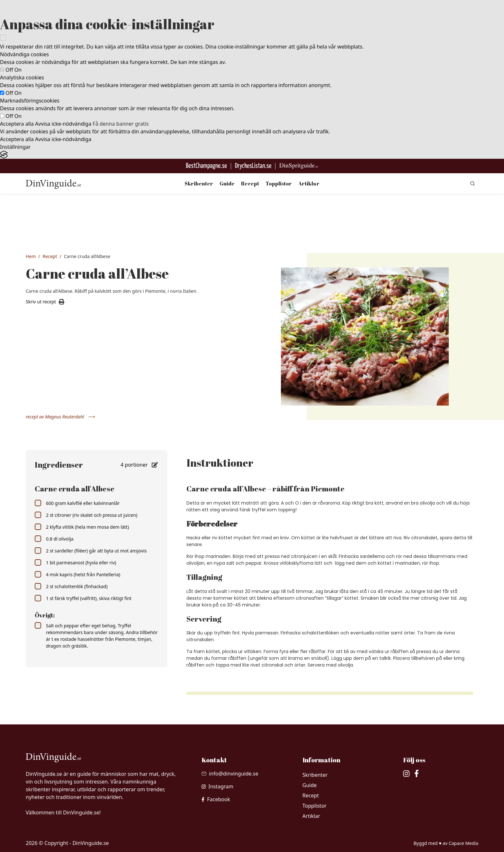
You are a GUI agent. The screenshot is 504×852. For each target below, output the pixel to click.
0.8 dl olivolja (54, 539)
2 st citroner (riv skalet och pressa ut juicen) (86, 515)
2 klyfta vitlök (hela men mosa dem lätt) (82, 527)
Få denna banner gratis (121, 124)
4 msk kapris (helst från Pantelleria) (77, 574)
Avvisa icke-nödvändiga (63, 124)
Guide (227, 184)
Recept (250, 184)
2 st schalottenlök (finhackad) (71, 586)
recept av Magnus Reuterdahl (60, 417)
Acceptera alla (17, 124)
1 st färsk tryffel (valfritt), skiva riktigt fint (83, 598)
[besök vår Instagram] (217, 786)
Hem (31, 256)
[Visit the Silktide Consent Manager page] (252, 155)
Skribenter (199, 184)
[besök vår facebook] (216, 799)
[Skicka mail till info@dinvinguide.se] (230, 774)
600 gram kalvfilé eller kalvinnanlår (77, 503)
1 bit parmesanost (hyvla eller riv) (75, 562)
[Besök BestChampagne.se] (207, 166)
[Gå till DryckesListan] (253, 166)
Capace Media (464, 843)
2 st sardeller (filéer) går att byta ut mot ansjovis (91, 551)
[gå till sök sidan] (473, 184)
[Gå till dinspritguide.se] (299, 166)
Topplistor (279, 184)
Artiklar (309, 184)
